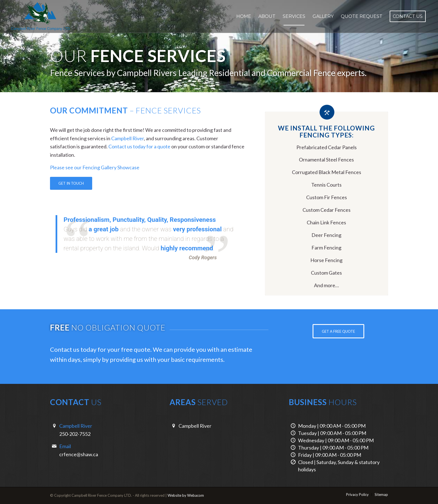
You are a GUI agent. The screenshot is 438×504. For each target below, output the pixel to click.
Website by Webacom (186, 495)
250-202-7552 (75, 434)
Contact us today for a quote (139, 146)
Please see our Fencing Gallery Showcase (95, 167)
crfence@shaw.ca (79, 454)
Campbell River (128, 138)
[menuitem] (244, 16)
